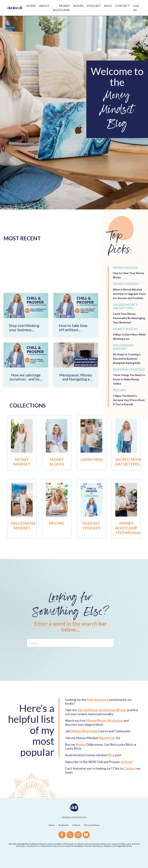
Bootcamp (64, 838)
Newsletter (107, 750)
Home (52, 838)
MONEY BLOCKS (57, 471)
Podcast (76, 838)
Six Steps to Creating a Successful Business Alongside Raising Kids (128, 368)
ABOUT (44, 6)
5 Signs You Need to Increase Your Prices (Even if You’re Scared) (128, 409)
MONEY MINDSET (22, 471)
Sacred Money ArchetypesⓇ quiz (102, 722)
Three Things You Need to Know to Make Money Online (130, 388)
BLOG (108, 6)
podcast (127, 774)
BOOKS (78, 6)
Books (80, 757)
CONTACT (123, 6)
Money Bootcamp (84, 744)
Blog (111, 768)
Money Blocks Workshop (105, 733)
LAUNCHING (93, 469)
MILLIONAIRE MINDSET (25, 535)
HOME (31, 6)
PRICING (57, 533)
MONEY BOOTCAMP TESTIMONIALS (131, 538)
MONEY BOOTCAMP (61, 8)
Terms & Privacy (92, 838)
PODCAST (94, 6)
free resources (98, 712)
